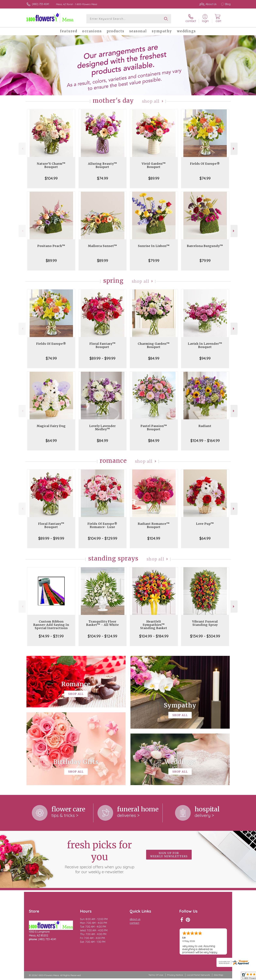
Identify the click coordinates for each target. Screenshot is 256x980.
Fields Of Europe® (205, 164)
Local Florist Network (198, 975)
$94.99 (205, 358)
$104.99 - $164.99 (205, 441)
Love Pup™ (205, 524)
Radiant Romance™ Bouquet (154, 525)
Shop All (151, 101)
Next (234, 149)
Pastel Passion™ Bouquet (154, 428)
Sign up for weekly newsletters (169, 855)
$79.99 (154, 261)
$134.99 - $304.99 (205, 636)
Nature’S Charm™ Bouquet (51, 165)
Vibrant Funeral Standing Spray (205, 623)
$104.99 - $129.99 (103, 538)
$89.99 (154, 178)
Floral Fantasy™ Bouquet (103, 345)
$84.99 (154, 358)
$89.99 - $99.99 (102, 358)
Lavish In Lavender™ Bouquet (205, 345)
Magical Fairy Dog (51, 426)
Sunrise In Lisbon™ (154, 246)
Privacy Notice (175, 975)
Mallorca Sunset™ (103, 246)
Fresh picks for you (99, 857)
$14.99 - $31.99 (51, 636)
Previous (22, 149)
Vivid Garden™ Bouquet (154, 165)
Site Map (219, 975)
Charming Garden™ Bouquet (154, 345)
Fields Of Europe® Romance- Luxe (102, 525)
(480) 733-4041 (41, 4)
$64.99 (51, 441)
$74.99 (103, 178)
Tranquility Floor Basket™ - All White (103, 623)
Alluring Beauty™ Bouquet (103, 165)
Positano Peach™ (51, 246)
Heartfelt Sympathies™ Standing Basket (154, 625)
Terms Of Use (156, 975)
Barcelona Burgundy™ (205, 246)
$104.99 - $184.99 (154, 636)
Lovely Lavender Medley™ (103, 428)
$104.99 (51, 178)
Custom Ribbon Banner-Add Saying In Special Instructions (51, 625)
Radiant (205, 426)
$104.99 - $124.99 (102, 636)
